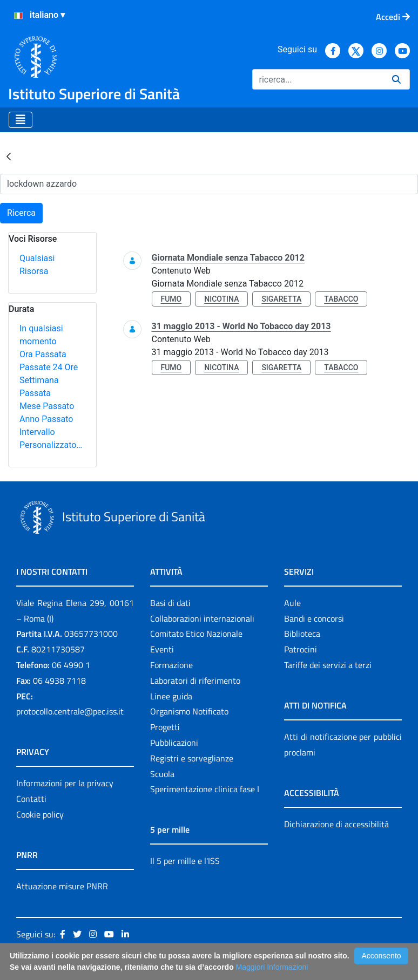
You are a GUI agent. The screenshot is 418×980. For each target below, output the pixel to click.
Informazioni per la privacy (65, 783)
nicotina (221, 299)
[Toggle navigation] (21, 120)
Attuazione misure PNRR (62, 886)
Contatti (31, 799)
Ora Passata (43, 354)
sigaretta (281, 299)
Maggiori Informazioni (272, 967)
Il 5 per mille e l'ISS (185, 861)
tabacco (341, 299)
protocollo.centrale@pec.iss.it (70, 711)
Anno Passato (46, 419)
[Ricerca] (318, 79)
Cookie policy (40, 814)
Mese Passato (47, 406)
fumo (171, 299)
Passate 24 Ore (49, 367)
